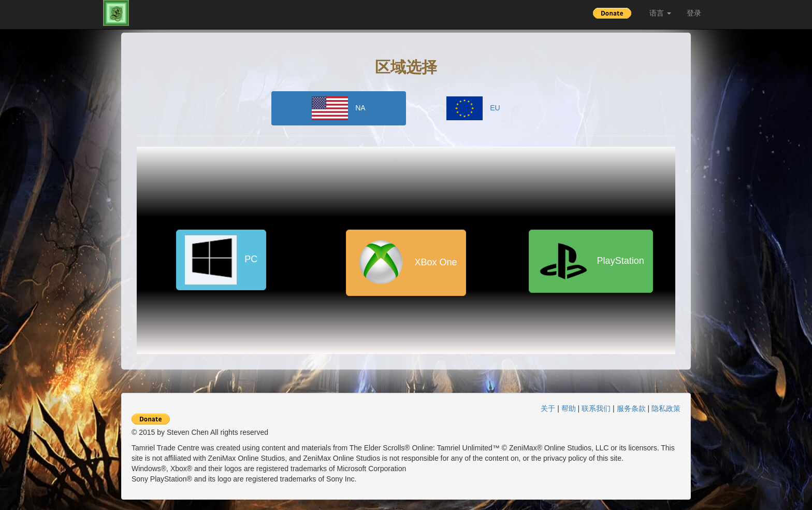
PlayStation (591, 261)
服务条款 (631, 408)
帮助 (569, 408)
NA (338, 108)
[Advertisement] (760, 193)
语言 (660, 13)
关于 (548, 408)
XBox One (406, 263)
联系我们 (596, 408)
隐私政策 (666, 408)
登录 (694, 13)
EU (473, 108)
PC (221, 260)
